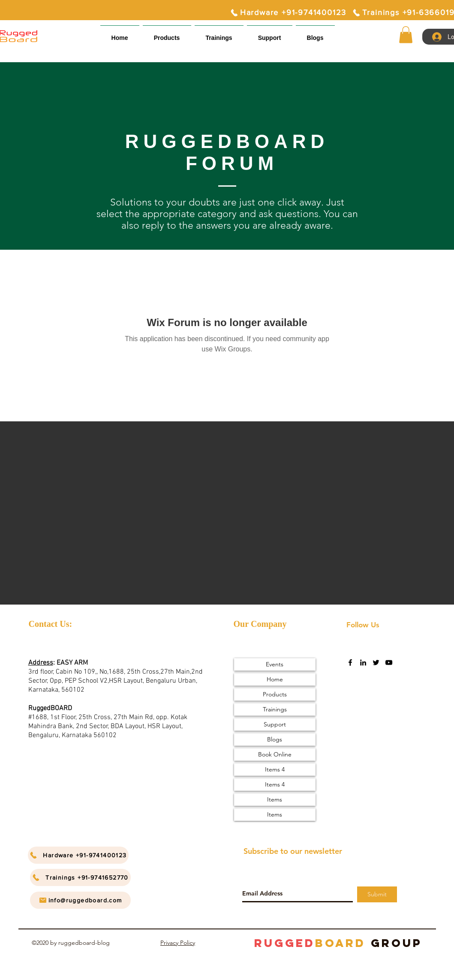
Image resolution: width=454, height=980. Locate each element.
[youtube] (389, 662)
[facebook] (350, 662)
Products (275, 694)
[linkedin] (363, 662)
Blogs (275, 739)
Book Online (275, 754)
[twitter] (376, 662)
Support (275, 724)
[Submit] (377, 894)
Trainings (275, 709)
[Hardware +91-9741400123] (288, 12)
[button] (270, 34)
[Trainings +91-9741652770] (80, 877)
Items (275, 799)
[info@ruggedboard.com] (80, 900)
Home (275, 679)
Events (275, 664)
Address (41, 663)
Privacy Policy (178, 943)
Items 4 (275, 769)
